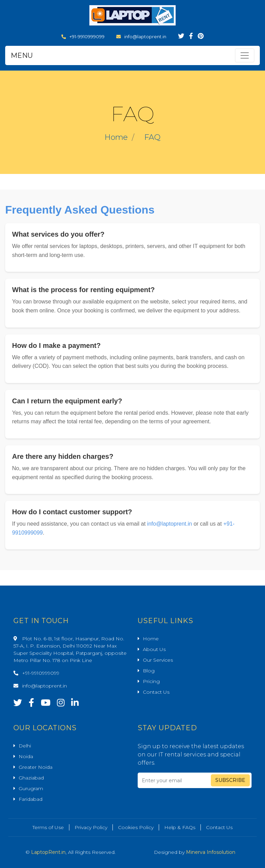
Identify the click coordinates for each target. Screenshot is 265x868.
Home (116, 137)
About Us (154, 649)
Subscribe (230, 780)
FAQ (152, 137)
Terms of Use (48, 827)
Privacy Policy (91, 827)
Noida (26, 756)
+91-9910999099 (83, 37)
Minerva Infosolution (211, 852)
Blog (149, 671)
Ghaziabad (31, 778)
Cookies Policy (136, 827)
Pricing (151, 681)
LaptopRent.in (48, 852)
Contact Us (156, 692)
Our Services (158, 660)
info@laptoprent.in (141, 37)
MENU (22, 55)
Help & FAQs (180, 827)
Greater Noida (36, 767)
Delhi (25, 746)
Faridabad (31, 799)
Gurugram (31, 788)
